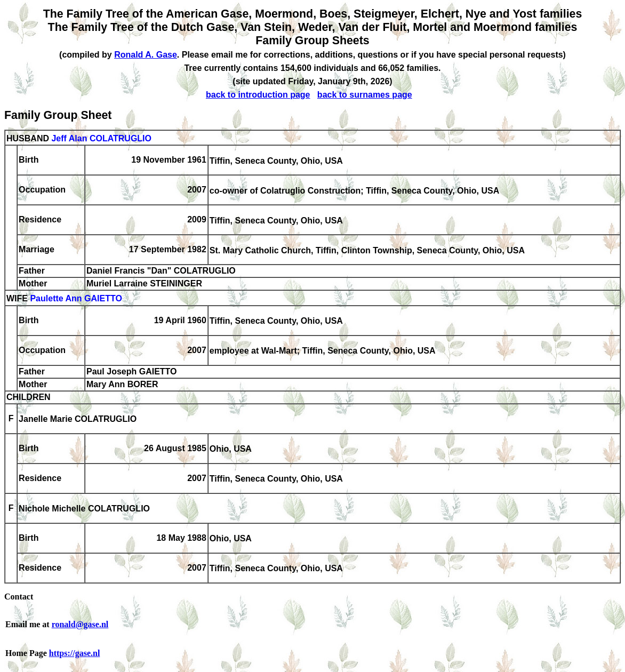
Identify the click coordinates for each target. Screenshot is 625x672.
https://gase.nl (75, 653)
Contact (19, 597)
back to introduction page (258, 95)
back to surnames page (365, 95)
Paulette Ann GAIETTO (76, 299)
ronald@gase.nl (80, 624)
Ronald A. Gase (146, 55)
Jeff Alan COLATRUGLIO (101, 138)
